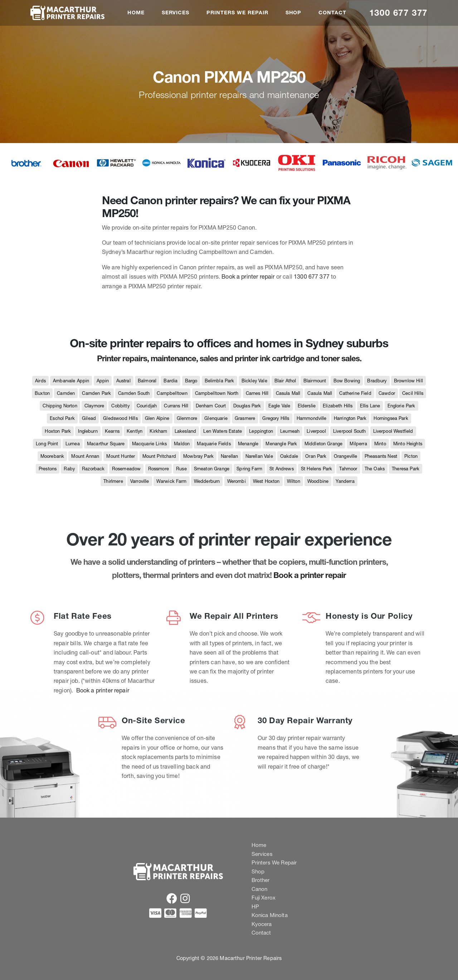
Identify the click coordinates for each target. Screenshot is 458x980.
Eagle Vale (279, 406)
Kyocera (262, 924)
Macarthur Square (106, 444)
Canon (260, 889)
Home (136, 13)
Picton (411, 456)
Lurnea (73, 444)
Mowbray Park (198, 456)
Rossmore (159, 469)
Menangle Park (281, 444)
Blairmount (315, 381)
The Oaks (375, 469)
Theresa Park (406, 469)
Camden (66, 393)
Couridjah (147, 406)
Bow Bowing (347, 381)
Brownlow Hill (408, 381)
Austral (123, 381)
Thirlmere (113, 481)
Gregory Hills (276, 418)
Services (176, 13)
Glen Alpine (157, 418)
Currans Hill (176, 406)
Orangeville (346, 456)
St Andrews (282, 469)
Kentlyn (135, 431)
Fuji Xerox (264, 898)
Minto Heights (408, 444)
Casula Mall (288, 393)
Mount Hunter (121, 456)
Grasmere (245, 418)
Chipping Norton (60, 406)
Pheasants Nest (381, 456)
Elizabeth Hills (338, 406)
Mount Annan (85, 456)
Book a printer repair (248, 276)
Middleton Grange (324, 444)
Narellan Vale (259, 456)
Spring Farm (249, 469)
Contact (332, 13)
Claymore (94, 406)
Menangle (248, 444)
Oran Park (316, 456)
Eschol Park (62, 418)
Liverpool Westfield (393, 431)
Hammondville (312, 418)
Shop (294, 13)
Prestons (48, 469)
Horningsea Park (391, 418)
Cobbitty (120, 406)
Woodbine (318, 481)
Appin (103, 381)
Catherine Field (355, 393)
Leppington (261, 431)
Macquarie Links (149, 444)
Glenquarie (216, 418)
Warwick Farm (172, 481)
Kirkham (158, 431)
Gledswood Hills (120, 418)
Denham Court (211, 406)
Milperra (358, 444)
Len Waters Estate (223, 431)
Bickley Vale (254, 381)
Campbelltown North (217, 393)
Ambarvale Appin (71, 381)
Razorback (93, 469)
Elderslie (307, 406)
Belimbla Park (220, 381)
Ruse (181, 469)
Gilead (89, 418)
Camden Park (96, 393)
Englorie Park (401, 406)
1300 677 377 (398, 13)
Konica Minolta (270, 915)
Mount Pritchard (159, 456)
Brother (261, 880)
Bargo (191, 381)
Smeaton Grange (212, 469)
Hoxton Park (58, 431)
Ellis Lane (370, 406)
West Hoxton (266, 481)
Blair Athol (285, 381)
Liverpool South (349, 431)
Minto (380, 444)
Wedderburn (207, 481)
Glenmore (187, 418)
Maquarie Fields (214, 444)
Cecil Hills (413, 393)
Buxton (42, 393)
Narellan (229, 456)
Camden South (134, 393)
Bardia (170, 381)
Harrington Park (350, 418)
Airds (40, 381)
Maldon (182, 444)
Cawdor (387, 393)
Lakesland (185, 431)
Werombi (237, 481)
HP (255, 906)
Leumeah (290, 431)
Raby (69, 469)
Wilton (294, 481)
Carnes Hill (257, 393)
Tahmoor (348, 469)
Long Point (47, 444)
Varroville (140, 481)
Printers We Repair (237, 13)
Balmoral (147, 381)
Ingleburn (88, 431)
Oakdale (289, 456)
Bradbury (377, 381)
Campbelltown (172, 393)
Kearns (112, 431)
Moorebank (52, 456)
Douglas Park (247, 406)
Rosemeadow (126, 469)
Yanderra (345, 481)
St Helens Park (316, 469)
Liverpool (316, 431)
